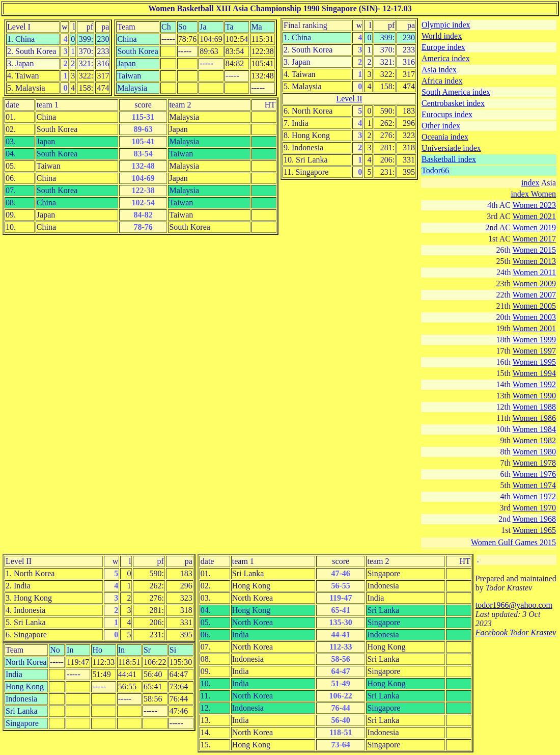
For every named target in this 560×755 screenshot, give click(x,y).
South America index (456, 92)
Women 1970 (534, 508)
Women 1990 (534, 396)
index (530, 183)
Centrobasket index (453, 103)
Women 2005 (534, 306)
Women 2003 (534, 317)
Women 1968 (534, 519)
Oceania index (445, 137)
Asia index (439, 70)
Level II (349, 99)
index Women (533, 194)
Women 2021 (534, 216)
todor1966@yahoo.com (514, 605)
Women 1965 (534, 530)
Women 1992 (534, 384)
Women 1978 (534, 463)
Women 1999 (534, 340)
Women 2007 (534, 295)
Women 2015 (534, 250)
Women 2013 (534, 261)
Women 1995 (534, 362)
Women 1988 (534, 407)
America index (446, 58)
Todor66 (435, 170)
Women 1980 (534, 452)
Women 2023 (534, 205)
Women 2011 (534, 272)
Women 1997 (534, 351)
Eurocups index (447, 114)
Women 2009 (534, 284)
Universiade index (451, 148)
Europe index (443, 47)
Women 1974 (534, 485)
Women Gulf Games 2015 (513, 542)
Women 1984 (534, 429)
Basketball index (449, 159)
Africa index (442, 81)
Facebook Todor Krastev (516, 632)
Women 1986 (534, 418)
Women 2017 (534, 239)
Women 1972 (534, 496)
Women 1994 (534, 373)
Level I (19, 27)
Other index (441, 126)
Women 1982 (534, 440)
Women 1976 (534, 474)
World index (442, 36)
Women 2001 (534, 328)
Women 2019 (534, 227)
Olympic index (446, 25)
